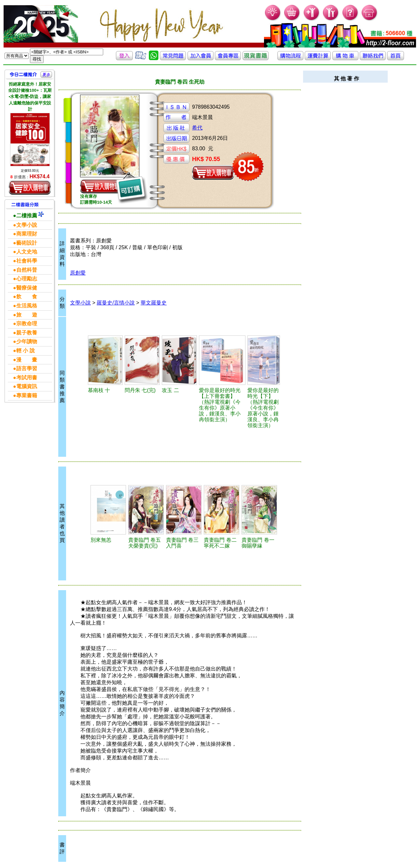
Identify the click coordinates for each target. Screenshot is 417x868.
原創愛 (78, 273)
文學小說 (80, 303)
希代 (197, 128)
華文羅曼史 (154, 303)
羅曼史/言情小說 (116, 303)
